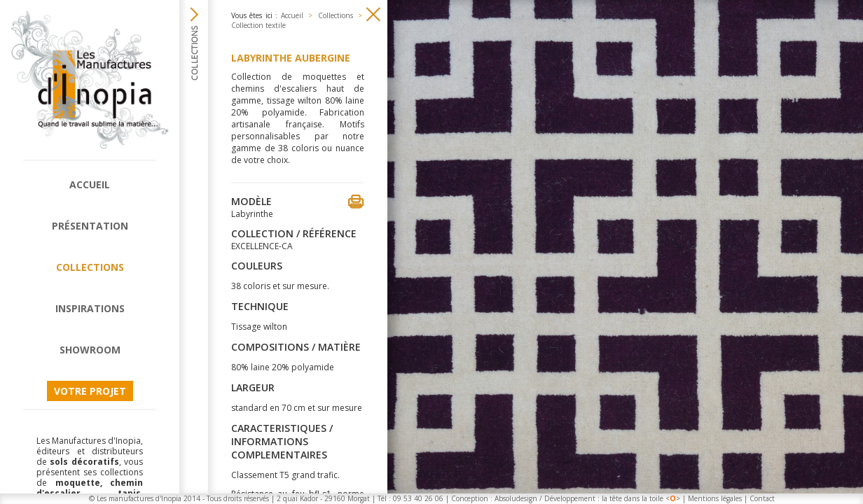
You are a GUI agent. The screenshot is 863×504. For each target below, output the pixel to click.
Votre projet (90, 391)
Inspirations (90, 308)
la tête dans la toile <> (641, 498)
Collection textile (258, 25)
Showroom (90, 350)
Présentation (90, 226)
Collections (90, 267)
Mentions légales (715, 498)
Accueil (90, 184)
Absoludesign (516, 498)
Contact (762, 498)
